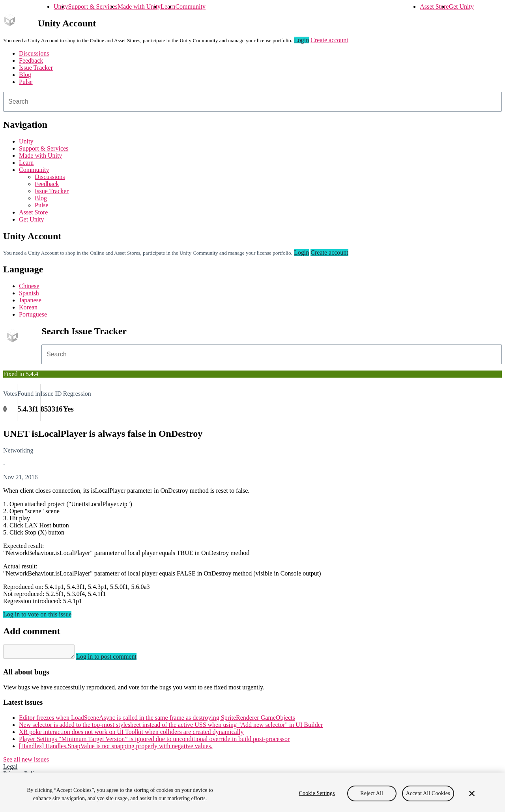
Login (301, 40)
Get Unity (461, 7)
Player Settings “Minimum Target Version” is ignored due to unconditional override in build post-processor (154, 741)
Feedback (31, 61)
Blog (25, 75)
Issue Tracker (36, 68)
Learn (168, 7)
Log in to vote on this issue (37, 614)
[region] (252, 792)
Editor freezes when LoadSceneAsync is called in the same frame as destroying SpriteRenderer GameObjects (157, 720)
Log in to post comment (114, 659)
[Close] (472, 793)
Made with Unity (139, 7)
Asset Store (434, 7)
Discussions (34, 53)
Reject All (372, 793)
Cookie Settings (317, 793)
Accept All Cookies (428, 793)
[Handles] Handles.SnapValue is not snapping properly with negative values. (116, 748)
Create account (329, 40)
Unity (61, 7)
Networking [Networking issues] (18, 450)
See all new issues (26, 762)
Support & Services (93, 7)
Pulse (26, 82)
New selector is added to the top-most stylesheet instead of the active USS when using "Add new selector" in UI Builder (171, 727)
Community (190, 7)
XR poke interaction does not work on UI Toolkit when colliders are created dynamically (131, 734)
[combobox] (252, 102)
